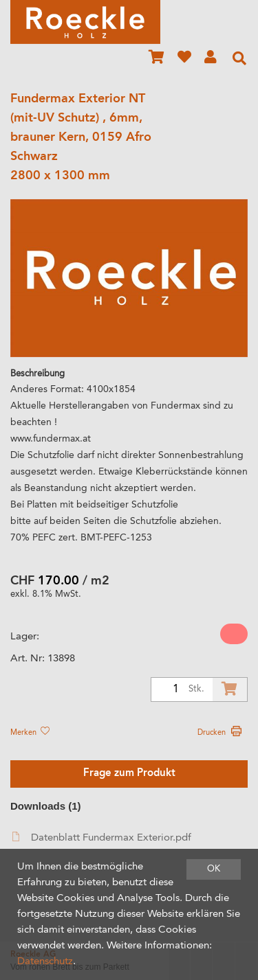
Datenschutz (45, 962)
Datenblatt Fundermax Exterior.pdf (102, 837)
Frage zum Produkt (129, 774)
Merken (30, 733)
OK (214, 869)
